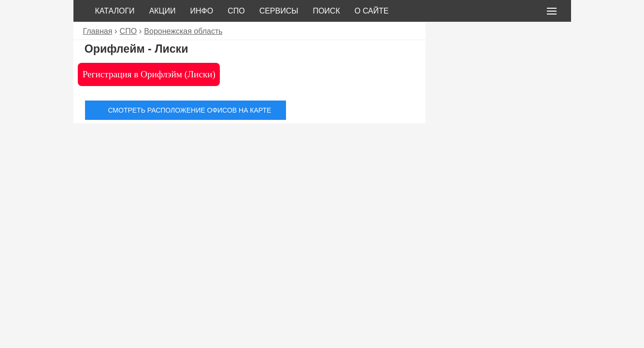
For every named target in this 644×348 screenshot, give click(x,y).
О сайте (372, 11)
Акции (163, 11)
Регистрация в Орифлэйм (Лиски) (149, 74)
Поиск (326, 11)
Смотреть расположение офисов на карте (189, 110)
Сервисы (279, 11)
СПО (236, 11)
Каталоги (115, 11)
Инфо (201, 11)
